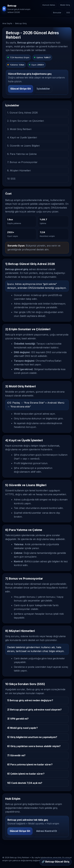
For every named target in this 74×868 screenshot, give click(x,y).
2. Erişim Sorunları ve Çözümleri (25, 121)
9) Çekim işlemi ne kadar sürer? (26, 774)
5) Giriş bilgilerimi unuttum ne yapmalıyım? (32, 737)
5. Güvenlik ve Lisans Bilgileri (23, 146)
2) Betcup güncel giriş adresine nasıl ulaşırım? (34, 710)
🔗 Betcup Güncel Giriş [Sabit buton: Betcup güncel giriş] (56, 862)
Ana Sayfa (7, 23)
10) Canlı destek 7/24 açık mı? (25, 783)
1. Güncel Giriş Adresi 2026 (22, 113)
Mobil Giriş (65, 5)
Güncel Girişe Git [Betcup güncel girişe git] (21, 89)
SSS (68, 12)
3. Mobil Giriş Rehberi (19, 129)
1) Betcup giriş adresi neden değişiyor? (30, 700)
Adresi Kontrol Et (47, 831)
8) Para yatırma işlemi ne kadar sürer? (30, 764)
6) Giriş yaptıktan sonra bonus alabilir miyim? (34, 746)
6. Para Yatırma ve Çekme (22, 154)
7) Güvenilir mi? (16, 755)
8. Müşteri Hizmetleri (19, 170)
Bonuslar (57, 12)
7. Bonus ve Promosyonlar (22, 162)
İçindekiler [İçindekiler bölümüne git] (43, 89)
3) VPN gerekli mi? (18, 719)
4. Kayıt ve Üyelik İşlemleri (22, 137)
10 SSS (11, 179)
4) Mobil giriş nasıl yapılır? (22, 728)
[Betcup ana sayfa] (17, 9)
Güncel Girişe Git (20, 831)
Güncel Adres (49, 5)
